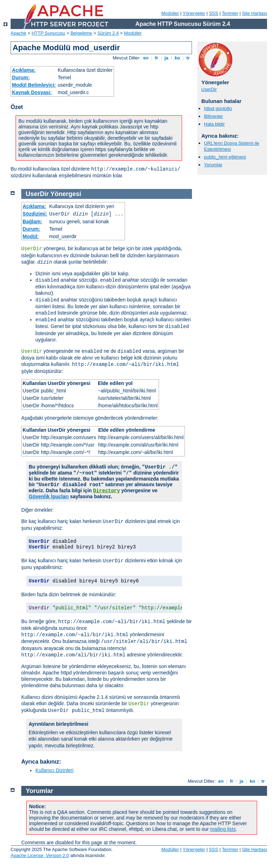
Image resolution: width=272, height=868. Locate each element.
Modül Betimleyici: (34, 85)
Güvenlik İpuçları (49, 496)
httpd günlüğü (218, 108)
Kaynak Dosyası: (32, 92)
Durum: (21, 77)
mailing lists (223, 829)
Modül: (31, 236)
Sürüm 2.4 (108, 33)
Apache (18, 33)
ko (177, 58)
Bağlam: (32, 222)
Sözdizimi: (35, 214)
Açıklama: (24, 70)
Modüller (170, 13)
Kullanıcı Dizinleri (54, 770)
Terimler (230, 13)
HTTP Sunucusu (48, 33)
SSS (214, 13)
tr (188, 58)
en (146, 58)
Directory (107, 491)
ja (166, 58)
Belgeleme (81, 33)
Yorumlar (213, 165)
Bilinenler (213, 116)
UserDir (209, 89)
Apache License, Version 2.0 (40, 855)
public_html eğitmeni (225, 157)
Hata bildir (214, 124)
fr (157, 58)
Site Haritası (254, 13)
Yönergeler (194, 13)
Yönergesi (66, 194)
